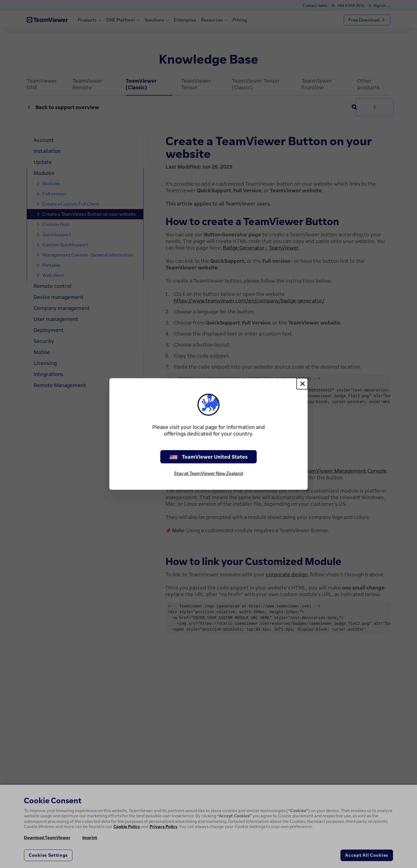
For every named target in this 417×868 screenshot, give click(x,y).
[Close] (302, 384)
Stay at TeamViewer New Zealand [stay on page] (208, 473)
